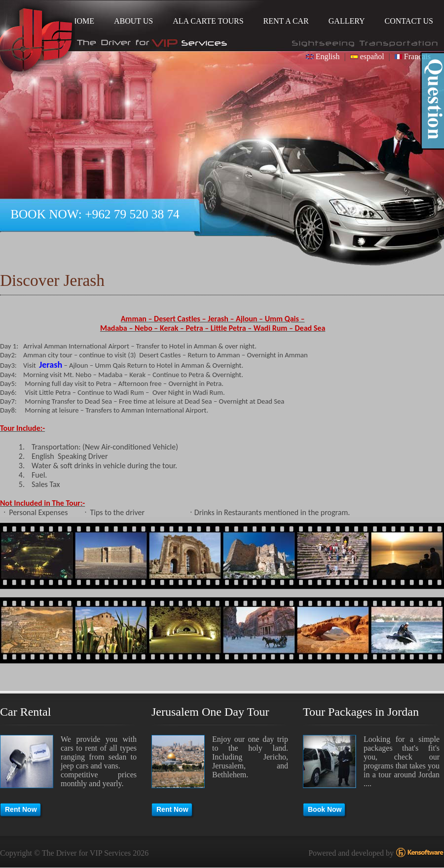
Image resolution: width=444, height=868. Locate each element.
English (323, 56)
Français (413, 56)
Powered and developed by (376, 853)
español (367, 56)
